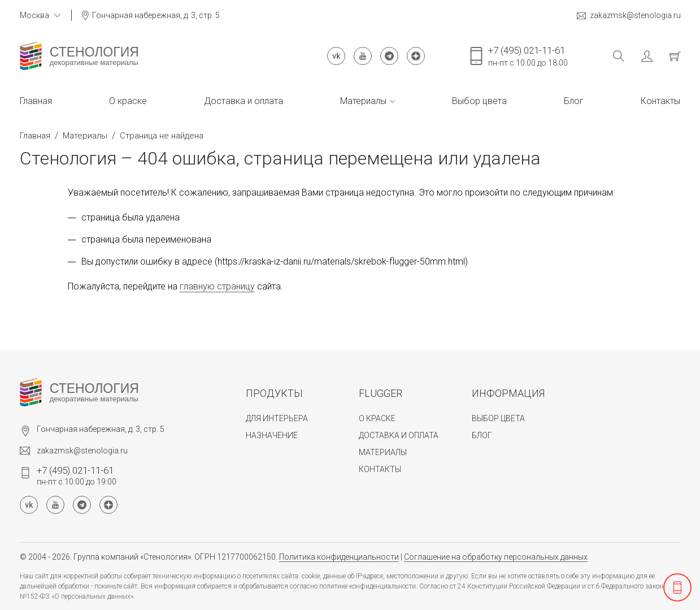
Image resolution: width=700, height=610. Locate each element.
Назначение (272, 435)
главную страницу (217, 286)
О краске (128, 101)
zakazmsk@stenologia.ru (629, 16)
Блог (574, 101)
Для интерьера (277, 418)
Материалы (368, 101)
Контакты (660, 101)
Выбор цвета (479, 101)
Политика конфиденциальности (339, 557)
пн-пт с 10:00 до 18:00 (528, 56)
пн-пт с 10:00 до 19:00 (77, 475)
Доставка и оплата (244, 101)
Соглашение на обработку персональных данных (496, 557)
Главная (36, 101)
